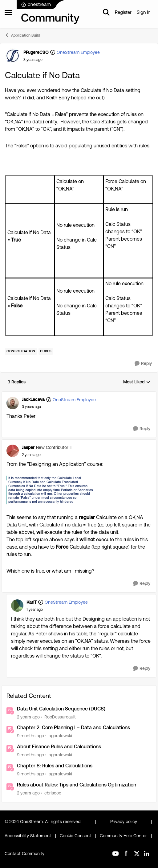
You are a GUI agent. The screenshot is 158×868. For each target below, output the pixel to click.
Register (123, 12)
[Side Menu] (8, 12)
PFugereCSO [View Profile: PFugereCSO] (36, 52)
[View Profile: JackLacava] (13, 403)
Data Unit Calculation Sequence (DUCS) (61, 709)
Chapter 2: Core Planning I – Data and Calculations (73, 728)
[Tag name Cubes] (46, 351)
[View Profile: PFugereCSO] (13, 56)
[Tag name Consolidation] (21, 351)
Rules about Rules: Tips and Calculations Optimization (77, 785)
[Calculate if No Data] (31, 407)
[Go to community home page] (48, 12)
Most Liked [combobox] (137, 382)
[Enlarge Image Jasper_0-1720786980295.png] (50, 490)
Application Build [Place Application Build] (22, 35)
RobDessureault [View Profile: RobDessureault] (60, 717)
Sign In (144, 12)
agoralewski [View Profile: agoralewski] (60, 736)
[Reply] (143, 364)
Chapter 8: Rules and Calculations (55, 766)
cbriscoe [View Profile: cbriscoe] (53, 793)
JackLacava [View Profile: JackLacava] (33, 399)
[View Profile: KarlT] (17, 606)
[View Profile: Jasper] (13, 451)
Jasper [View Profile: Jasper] (28, 447)
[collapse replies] (79, 394)
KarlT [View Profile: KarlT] (32, 602)
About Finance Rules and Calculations (59, 747)
